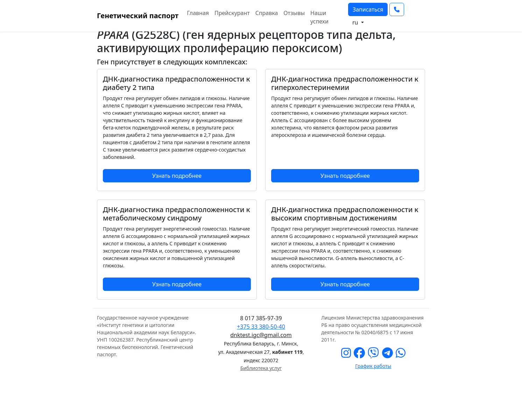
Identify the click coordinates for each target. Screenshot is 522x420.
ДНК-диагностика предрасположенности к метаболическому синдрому (177, 214)
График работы (373, 366)
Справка (267, 13)
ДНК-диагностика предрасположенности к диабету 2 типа (177, 83)
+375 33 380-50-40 (261, 327)
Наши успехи (319, 17)
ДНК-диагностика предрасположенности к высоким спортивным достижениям (345, 214)
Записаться (368, 9)
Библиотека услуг (261, 368)
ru (356, 22)
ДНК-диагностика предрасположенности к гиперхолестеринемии (345, 83)
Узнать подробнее (177, 176)
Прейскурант (232, 13)
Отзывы (294, 13)
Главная (198, 13)
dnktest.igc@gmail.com (261, 335)
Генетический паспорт (138, 16)
